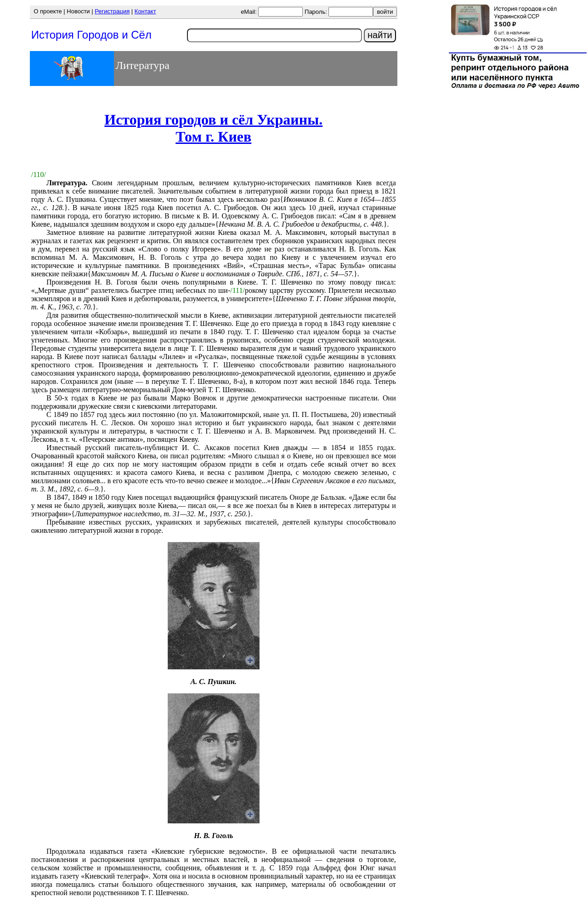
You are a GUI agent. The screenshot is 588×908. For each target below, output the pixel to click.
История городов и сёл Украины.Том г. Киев (213, 128)
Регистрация (112, 11)
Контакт (145, 11)
